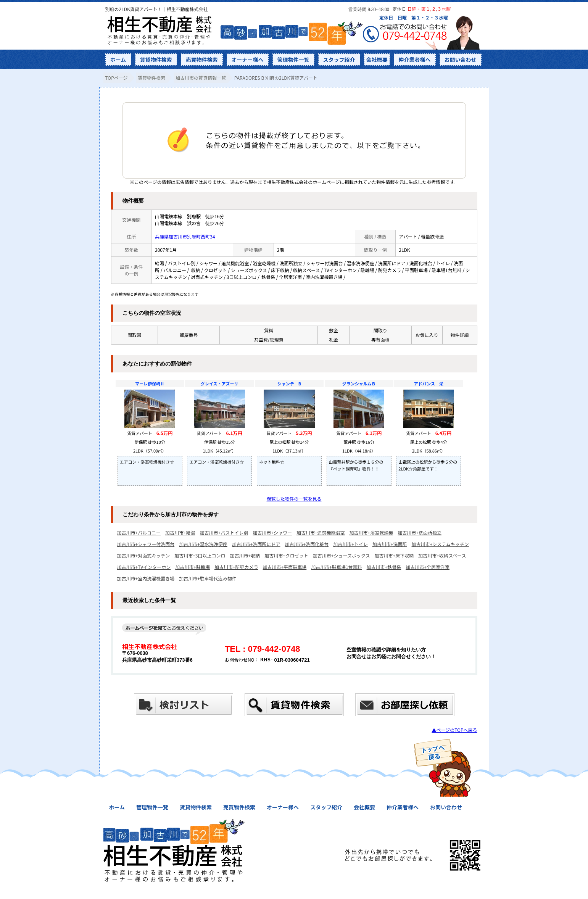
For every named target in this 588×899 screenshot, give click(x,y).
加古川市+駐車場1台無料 (336, 567)
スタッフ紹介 (339, 60)
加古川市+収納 (245, 555)
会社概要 (377, 60)
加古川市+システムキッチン (440, 544)
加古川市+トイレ (350, 544)
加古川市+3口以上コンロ (200, 555)
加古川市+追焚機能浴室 (321, 532)
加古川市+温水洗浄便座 (203, 544)
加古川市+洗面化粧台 (307, 544)
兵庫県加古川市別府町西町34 (185, 236)
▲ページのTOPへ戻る (454, 730)
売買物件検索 (202, 60)
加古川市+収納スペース (442, 555)
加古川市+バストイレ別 (224, 532)
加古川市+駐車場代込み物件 (208, 578)
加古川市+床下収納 (394, 555)
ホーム (118, 60)
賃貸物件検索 (156, 60)
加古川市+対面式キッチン (144, 555)
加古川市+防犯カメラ (236, 567)
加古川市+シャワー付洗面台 (146, 544)
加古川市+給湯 (180, 532)
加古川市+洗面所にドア (256, 544)
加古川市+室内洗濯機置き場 (146, 578)
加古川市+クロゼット (286, 555)
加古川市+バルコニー (139, 532)
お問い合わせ (461, 60)
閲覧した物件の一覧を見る (294, 499)
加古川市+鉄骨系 (384, 567)
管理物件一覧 (293, 60)
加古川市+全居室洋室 (428, 567)
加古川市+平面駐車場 (285, 567)
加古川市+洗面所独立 (420, 532)
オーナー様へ (248, 60)
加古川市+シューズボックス (342, 555)
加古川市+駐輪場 (193, 567)
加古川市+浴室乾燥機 (371, 532)
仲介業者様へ (415, 60)
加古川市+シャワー (272, 532)
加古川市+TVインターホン (144, 567)
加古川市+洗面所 (390, 544)
